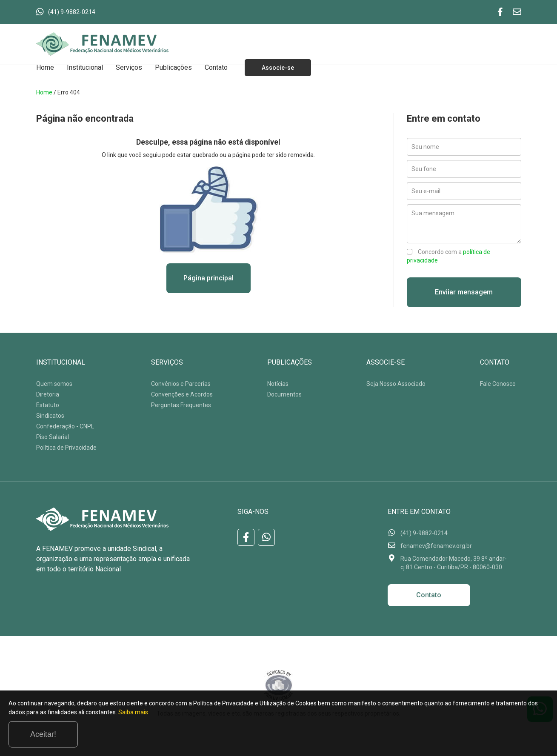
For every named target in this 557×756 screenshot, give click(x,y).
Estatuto (48, 405)
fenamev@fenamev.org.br (436, 546)
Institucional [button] (85, 67)
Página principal (209, 278)
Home (45, 67)
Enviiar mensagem (464, 292)
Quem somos (54, 384)
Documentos (284, 394)
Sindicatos (50, 416)
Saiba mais (220, 736)
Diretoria (48, 394)
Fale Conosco (498, 384)
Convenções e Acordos (182, 394)
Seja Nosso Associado (396, 384)
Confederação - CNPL (65, 426)
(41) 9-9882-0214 (72, 12)
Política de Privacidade (66, 448)
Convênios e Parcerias (181, 384)
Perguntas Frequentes (181, 405)
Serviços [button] (129, 67)
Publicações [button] (173, 67)
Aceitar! (514, 734)
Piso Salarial (53, 437)
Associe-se (278, 68)
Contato (216, 67)
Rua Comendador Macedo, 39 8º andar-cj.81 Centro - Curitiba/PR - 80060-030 (454, 563)
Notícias (278, 384)
